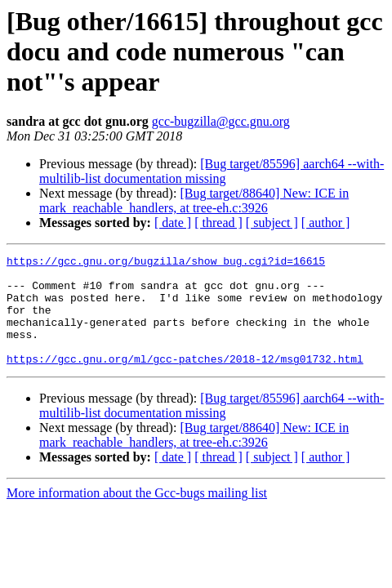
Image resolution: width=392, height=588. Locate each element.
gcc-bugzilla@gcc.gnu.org (221, 121)
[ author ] (326, 223)
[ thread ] (218, 223)
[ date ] (173, 223)
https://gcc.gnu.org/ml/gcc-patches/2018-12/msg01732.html (185, 381)
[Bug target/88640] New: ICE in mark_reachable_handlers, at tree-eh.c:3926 (194, 200)
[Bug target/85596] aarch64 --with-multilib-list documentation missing (212, 171)
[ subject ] (272, 223)
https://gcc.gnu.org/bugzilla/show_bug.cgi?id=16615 (166, 263)
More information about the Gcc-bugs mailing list (137, 515)
